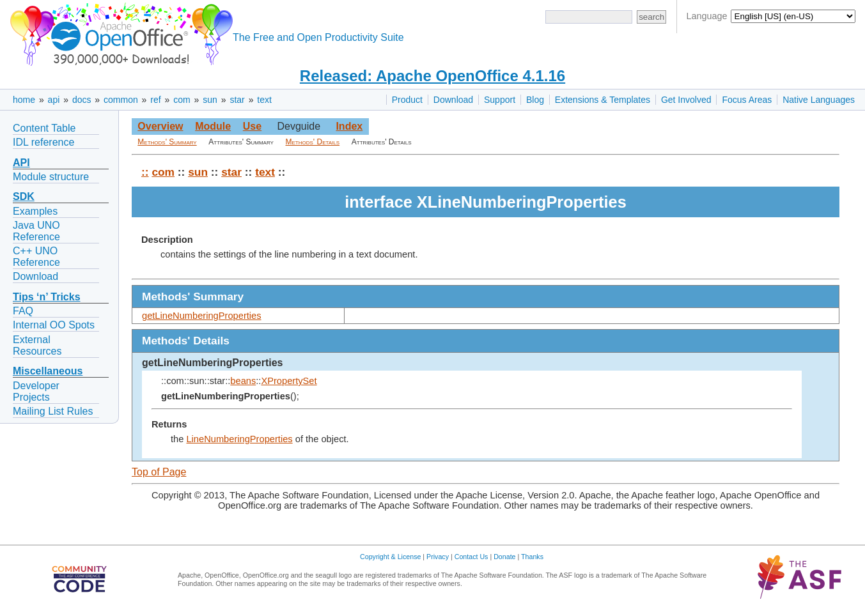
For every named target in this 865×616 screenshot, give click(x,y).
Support (500, 100)
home (24, 100)
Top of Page (159, 472)
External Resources (37, 345)
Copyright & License (390, 557)
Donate (504, 557)
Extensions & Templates (603, 100)
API (21, 163)
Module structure (51, 177)
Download (453, 100)
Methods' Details (313, 142)
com (182, 100)
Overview (160, 126)
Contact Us (471, 557)
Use (252, 126)
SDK (24, 196)
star (237, 100)
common (121, 100)
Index (349, 126)
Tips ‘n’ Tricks (47, 297)
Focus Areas (747, 100)
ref (155, 100)
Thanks (532, 557)
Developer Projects (36, 391)
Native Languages (819, 100)
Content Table (44, 128)
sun (210, 100)
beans (243, 381)
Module (213, 126)
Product (407, 100)
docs (82, 100)
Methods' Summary (167, 142)
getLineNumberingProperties (202, 316)
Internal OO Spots (54, 325)
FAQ (23, 311)
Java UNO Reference (36, 231)
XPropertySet (289, 381)
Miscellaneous (48, 371)
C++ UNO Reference (36, 257)
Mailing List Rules (53, 411)
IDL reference (43, 142)
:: (145, 172)
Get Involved (686, 100)
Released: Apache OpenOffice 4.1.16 (432, 76)
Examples (35, 211)
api (54, 100)
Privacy (438, 557)
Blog (535, 100)
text (264, 100)
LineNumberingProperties (239, 439)
